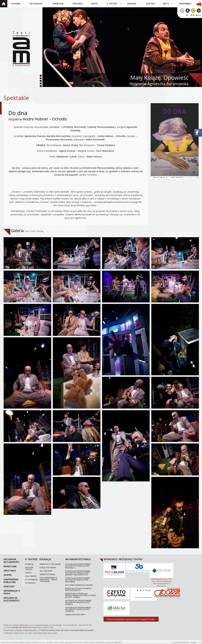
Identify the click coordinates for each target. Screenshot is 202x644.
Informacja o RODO (12, 592)
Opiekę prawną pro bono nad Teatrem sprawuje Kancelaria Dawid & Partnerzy (162, 575)
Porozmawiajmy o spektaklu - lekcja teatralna (48, 580)
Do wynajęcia (31, 580)
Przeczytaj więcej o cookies (185, 642)
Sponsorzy (30, 583)
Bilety (166, 4)
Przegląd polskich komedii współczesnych (78, 589)
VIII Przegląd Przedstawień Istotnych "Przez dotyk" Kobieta (78, 602)
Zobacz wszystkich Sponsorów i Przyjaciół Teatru (131, 619)
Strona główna (4, 4)
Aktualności (36, 4)
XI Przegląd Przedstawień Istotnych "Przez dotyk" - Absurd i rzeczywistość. (78, 573)
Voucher (16, 4)
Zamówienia (185, 4)
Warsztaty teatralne (50, 564)
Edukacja (132, 4)
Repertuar (58, 4)
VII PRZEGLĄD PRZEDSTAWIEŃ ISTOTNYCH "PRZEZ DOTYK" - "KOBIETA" (78, 609)
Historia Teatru (29, 568)
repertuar (10, 566)
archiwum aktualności (11, 561)
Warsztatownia (47, 574)
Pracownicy (31, 576)
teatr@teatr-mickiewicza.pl (24, 627)
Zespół (94, 4)
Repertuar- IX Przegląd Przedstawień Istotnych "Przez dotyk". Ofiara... (81, 595)
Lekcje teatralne (48, 567)
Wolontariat (46, 571)
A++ (198, 15)
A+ (192, 15)
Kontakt (151, 4)
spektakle (10, 571)
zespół (8, 575)
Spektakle (78, 4)
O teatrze (112, 4)
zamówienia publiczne (11, 581)
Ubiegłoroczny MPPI (75, 615)
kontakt (9, 586)
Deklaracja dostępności (12, 599)
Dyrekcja (29, 564)
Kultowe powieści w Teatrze (79, 585)
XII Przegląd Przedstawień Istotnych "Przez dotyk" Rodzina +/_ (78, 566)
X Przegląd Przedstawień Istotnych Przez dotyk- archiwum (77, 580)
